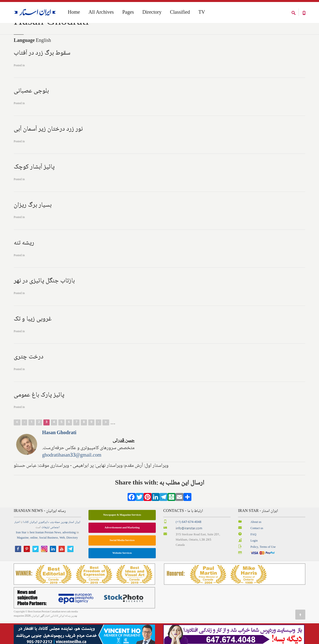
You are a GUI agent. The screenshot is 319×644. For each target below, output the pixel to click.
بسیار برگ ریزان (33, 228)
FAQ (253, 558)
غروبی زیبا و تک (33, 342)
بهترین (64, 546)
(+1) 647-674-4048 (189, 546)
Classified (180, 13)
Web (62, 561)
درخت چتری (29, 380)
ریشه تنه (24, 266)
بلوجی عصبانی (31, 114)
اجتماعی (55, 551)
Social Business (49, 561)
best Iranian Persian (42, 556)
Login (254, 564)
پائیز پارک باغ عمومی (39, 418)
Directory (152, 13)
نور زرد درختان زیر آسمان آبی (48, 152)
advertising (69, 556)
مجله (57, 546)
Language (24, 64)
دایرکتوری (44, 546)
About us (256, 546)
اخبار (17, 546)
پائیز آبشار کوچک (34, 190)
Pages (128, 13)
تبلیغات (45, 551)
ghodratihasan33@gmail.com (72, 479)
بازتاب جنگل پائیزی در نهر (44, 304)
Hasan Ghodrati (59, 456)
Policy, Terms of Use (263, 570)
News (57, 556)
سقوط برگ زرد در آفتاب (42, 76)
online (34, 561)
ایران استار (74, 546)
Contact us (257, 552)
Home (17, 32)
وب (52, 546)
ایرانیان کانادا (30, 546)
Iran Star (21, 556)
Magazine (23, 561)
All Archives (101, 13)
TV (202, 13)
